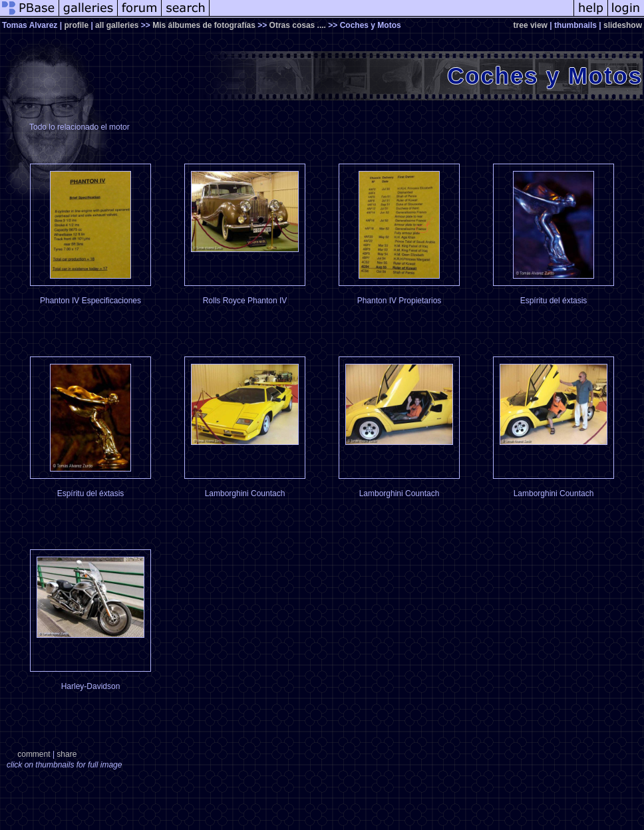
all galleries (117, 25)
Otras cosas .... (298, 25)
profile (76, 25)
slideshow (623, 25)
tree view (531, 25)
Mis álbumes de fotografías (204, 25)
